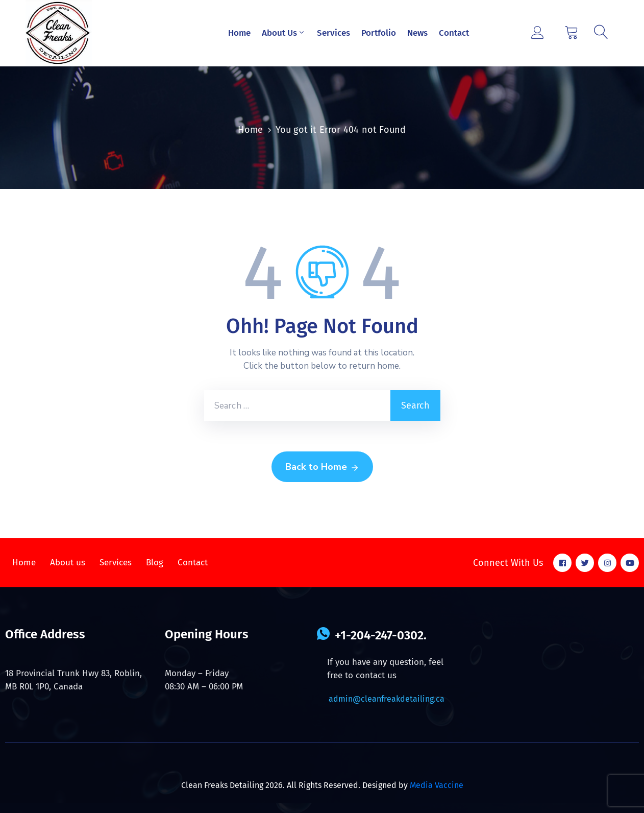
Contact (454, 33)
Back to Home (322, 467)
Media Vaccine (437, 785)
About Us (284, 33)
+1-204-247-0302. (381, 635)
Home (239, 33)
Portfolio (379, 33)
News (417, 33)
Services (333, 33)
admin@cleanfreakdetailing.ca (387, 699)
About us (68, 563)
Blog (155, 563)
